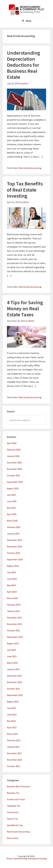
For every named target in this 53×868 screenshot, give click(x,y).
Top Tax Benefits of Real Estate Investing (25, 190)
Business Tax (13, 793)
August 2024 (13, 566)
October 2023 (13, 630)
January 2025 (13, 534)
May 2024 (11, 585)
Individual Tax (13, 806)
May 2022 (11, 721)
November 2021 (14, 760)
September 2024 (15, 559)
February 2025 (14, 527)
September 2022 (15, 695)
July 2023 (11, 650)
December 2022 (14, 676)
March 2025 (12, 521)
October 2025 (13, 475)
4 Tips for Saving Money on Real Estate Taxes (25, 309)
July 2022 (11, 708)
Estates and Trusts (16, 799)
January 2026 (13, 456)
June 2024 (12, 579)
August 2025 (13, 488)
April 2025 (12, 514)
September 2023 (15, 637)
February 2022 (14, 740)
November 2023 (14, 624)
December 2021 (14, 753)
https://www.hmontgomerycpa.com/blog (26, 858)
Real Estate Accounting (30, 168)
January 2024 (13, 611)
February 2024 (14, 605)
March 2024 (12, 598)
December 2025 (14, 463)
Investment (13, 812)
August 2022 (13, 702)
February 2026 (14, 450)
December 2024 (14, 540)
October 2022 (13, 689)
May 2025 (11, 508)
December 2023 (14, 618)
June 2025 (12, 501)
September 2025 (15, 482)
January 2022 (13, 747)
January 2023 (13, 669)
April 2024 (12, 592)
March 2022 (12, 734)
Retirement (13, 838)
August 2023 (13, 643)
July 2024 (11, 572)
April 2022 (12, 727)
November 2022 (14, 682)
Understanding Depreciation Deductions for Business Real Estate (24, 65)
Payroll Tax (12, 819)
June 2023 (12, 656)
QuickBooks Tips (15, 825)
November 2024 (14, 547)
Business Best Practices (18, 786)
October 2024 (13, 553)
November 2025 (14, 469)
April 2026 (12, 443)
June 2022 (12, 714)
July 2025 (11, 495)
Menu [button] (29, 21)
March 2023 (12, 663)
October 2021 (13, 766)
